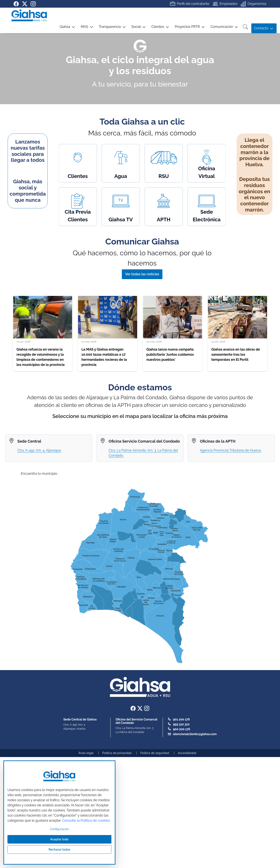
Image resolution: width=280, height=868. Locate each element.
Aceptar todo (59, 839)
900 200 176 (182, 729)
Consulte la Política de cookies (86, 820)
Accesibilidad (187, 753)
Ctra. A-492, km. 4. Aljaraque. (40, 450)
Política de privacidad (117, 753)
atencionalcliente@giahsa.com (195, 734)
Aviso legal (86, 753)
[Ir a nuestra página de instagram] (33, 4)
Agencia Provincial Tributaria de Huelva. (231, 450)
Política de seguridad (155, 753)
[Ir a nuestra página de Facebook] (16, 4)
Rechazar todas (60, 850)
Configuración (60, 829)
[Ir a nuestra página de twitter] (25, 4)
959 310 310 (181, 724)
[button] (62, 28)
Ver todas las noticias (142, 274)
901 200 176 (181, 719)
